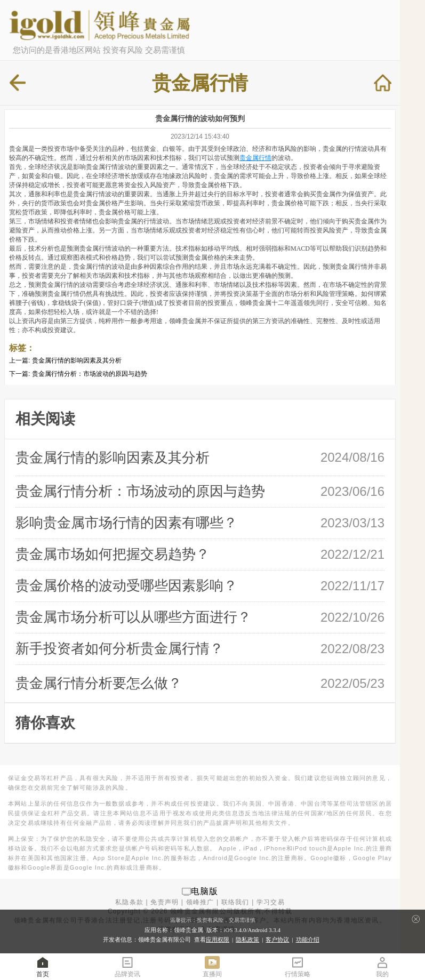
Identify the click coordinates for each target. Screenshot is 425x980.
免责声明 (165, 902)
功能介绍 (308, 939)
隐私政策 (247, 939)
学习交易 (271, 902)
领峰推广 (200, 902)
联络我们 (235, 902)
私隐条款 (129, 902)
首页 (43, 966)
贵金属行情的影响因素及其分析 (77, 360)
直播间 (212, 966)
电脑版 (205, 891)
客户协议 (277, 939)
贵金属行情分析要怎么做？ (99, 683)
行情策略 (298, 966)
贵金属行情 (255, 158)
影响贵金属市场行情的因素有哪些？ (126, 523)
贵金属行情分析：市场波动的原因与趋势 (90, 374)
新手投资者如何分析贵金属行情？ (119, 648)
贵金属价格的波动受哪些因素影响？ (126, 585)
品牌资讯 (127, 966)
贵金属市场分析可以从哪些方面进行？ (133, 617)
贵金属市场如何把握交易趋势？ (113, 554)
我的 (382, 966)
